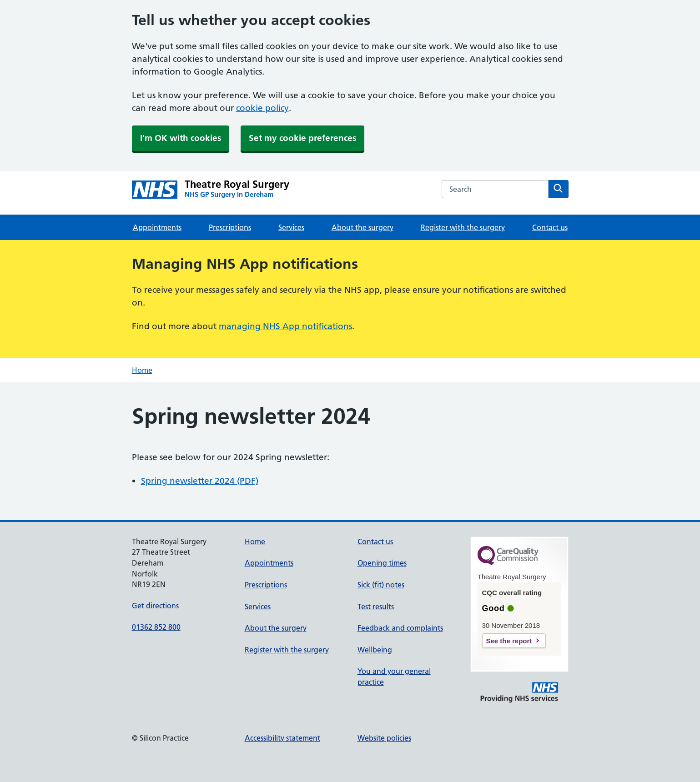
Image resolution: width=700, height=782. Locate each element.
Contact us (550, 227)
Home (142, 370)
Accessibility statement (282, 738)
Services (291, 227)
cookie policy (262, 108)
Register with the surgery (463, 227)
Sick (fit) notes (381, 585)
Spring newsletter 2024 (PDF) (200, 481)
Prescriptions (230, 227)
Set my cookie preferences (302, 138)
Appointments (157, 227)
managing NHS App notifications (285, 326)
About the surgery (363, 227)
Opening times (382, 563)
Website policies (384, 738)
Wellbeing (375, 650)
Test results (376, 607)
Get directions (155, 606)
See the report (509, 641)
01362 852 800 (156, 627)
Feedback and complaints (400, 628)
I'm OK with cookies (181, 138)
